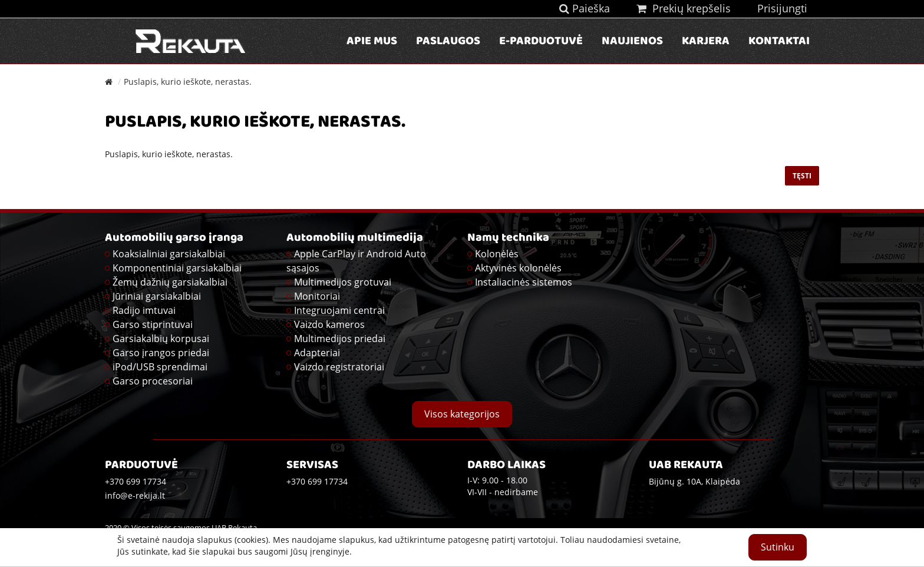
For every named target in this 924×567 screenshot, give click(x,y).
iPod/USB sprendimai (160, 367)
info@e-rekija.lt (135, 495)
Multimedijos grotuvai (343, 282)
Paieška (585, 8)
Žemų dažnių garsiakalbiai (170, 282)
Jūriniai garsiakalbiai (157, 296)
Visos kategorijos (462, 414)
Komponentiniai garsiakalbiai (177, 268)
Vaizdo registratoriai (339, 367)
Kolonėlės (497, 254)
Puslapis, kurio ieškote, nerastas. (188, 82)
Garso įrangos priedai (161, 353)
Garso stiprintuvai (153, 324)
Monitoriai (317, 296)
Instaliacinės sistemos (524, 282)
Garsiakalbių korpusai (161, 339)
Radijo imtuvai (144, 310)
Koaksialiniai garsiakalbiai (169, 254)
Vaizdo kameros (329, 324)
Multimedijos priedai (340, 339)
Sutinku (778, 547)
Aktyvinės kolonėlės (518, 268)
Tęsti (802, 176)
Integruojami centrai (339, 310)
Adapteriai (317, 353)
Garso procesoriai (153, 381)
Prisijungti (782, 8)
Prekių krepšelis (684, 8)
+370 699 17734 (317, 481)
